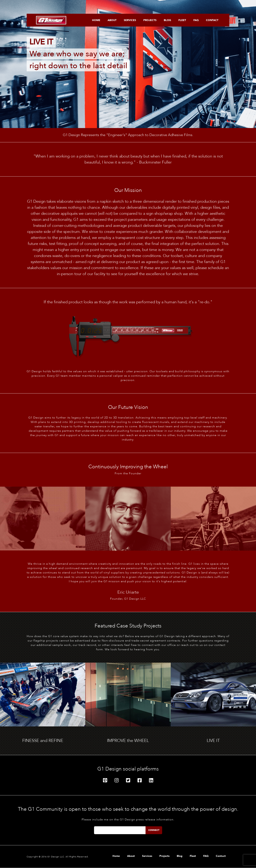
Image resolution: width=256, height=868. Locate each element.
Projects (150, 20)
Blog (167, 20)
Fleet (182, 20)
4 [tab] (133, 101)
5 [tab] (139, 101)
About (112, 20)
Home (96, 20)
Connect (154, 830)
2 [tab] (123, 101)
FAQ (196, 20)
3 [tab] (128, 101)
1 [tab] (117, 101)
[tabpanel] (128, 64)
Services (130, 20)
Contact (212, 20)
